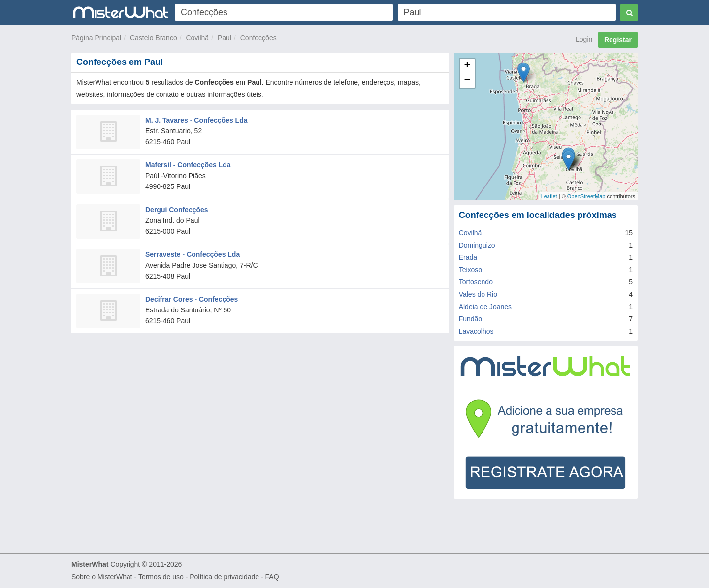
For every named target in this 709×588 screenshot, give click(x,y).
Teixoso (470, 270)
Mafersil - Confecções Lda (188, 165)
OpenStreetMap (586, 196)
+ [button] (467, 66)
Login (584, 39)
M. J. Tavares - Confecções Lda (196, 120)
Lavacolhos (476, 331)
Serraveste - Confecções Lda (193, 254)
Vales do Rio (478, 294)
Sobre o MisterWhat (102, 577)
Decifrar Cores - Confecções (192, 299)
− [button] (467, 81)
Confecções (258, 38)
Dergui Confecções (177, 210)
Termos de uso (161, 577)
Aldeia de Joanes (485, 307)
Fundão (470, 319)
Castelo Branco (154, 38)
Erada (468, 257)
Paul (225, 38)
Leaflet (549, 196)
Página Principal (96, 38)
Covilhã (197, 38)
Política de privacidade (224, 577)
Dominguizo (477, 245)
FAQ (272, 577)
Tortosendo (476, 282)
